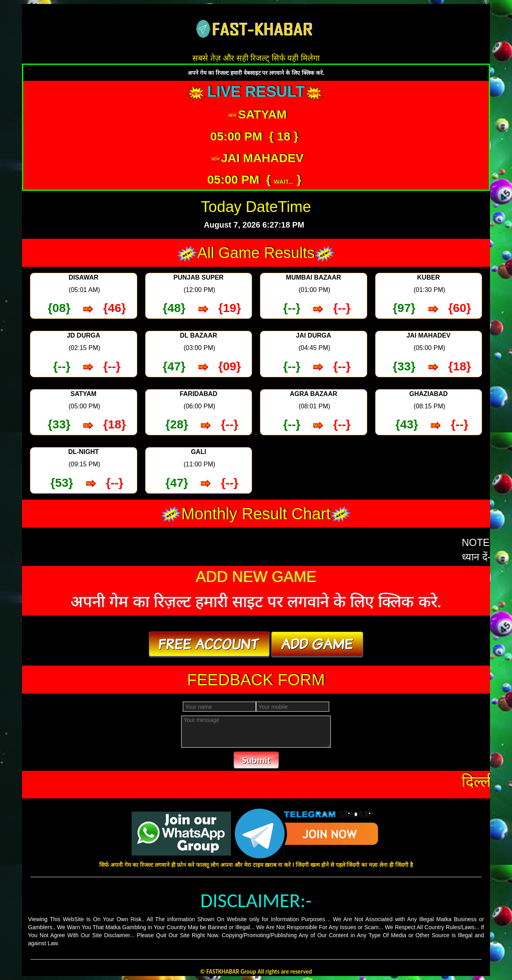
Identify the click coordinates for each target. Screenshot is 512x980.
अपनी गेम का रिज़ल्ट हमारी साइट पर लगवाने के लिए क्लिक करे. (256, 602)
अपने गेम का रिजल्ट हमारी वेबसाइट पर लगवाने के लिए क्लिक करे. (256, 73)
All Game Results (256, 253)
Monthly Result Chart (256, 514)
